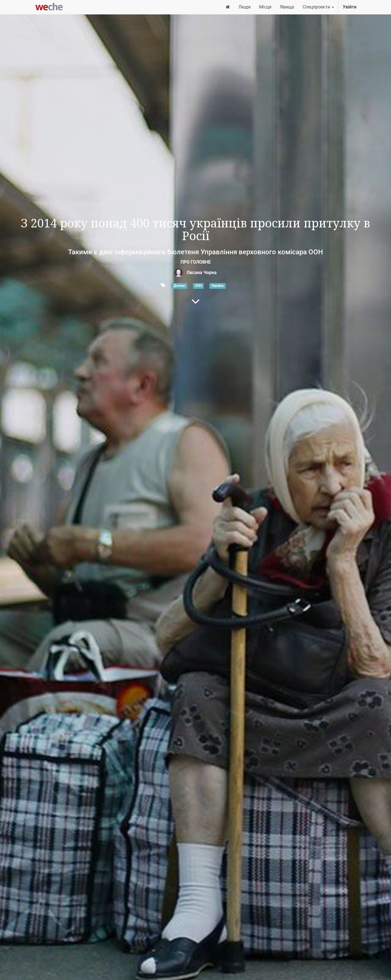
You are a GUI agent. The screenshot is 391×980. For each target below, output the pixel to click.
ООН (198, 286)
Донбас (179, 286)
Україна (217, 286)
